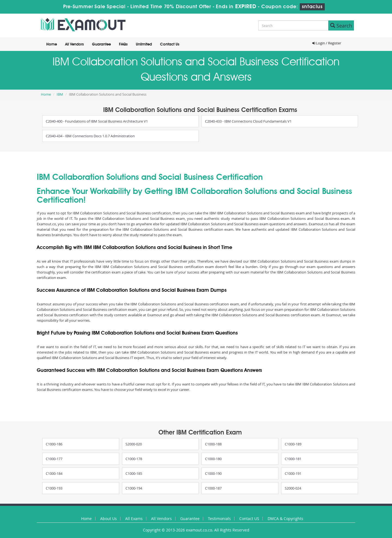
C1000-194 (134, 488)
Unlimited (144, 44)
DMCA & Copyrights (285, 519)
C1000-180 (213, 459)
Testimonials (219, 519)
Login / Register (327, 43)
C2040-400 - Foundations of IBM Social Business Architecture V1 (97, 121)
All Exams (134, 519)
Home (52, 44)
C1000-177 (54, 459)
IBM (60, 94)
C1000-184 (54, 473)
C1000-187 (213, 488)
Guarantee (101, 44)
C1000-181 (293, 459)
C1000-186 (54, 444)
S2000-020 (134, 444)
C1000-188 (213, 444)
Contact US (249, 519)
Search (341, 26)
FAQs (123, 44)
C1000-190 (213, 473)
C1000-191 (293, 473)
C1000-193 (54, 488)
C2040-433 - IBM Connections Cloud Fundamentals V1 (248, 121)
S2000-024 (293, 488)
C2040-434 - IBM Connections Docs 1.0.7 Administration (90, 136)
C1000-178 (134, 459)
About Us (108, 519)
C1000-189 (293, 444)
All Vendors (74, 44)
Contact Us (170, 44)
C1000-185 (134, 473)
